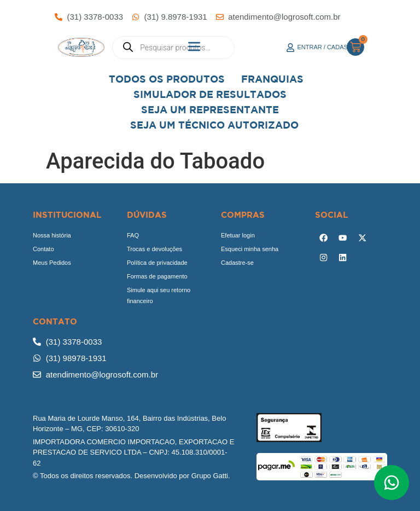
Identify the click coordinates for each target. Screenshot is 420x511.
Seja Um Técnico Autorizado (214, 125)
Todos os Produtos (167, 79)
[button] (194, 47)
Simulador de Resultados (210, 94)
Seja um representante (210, 110)
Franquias (272, 79)
